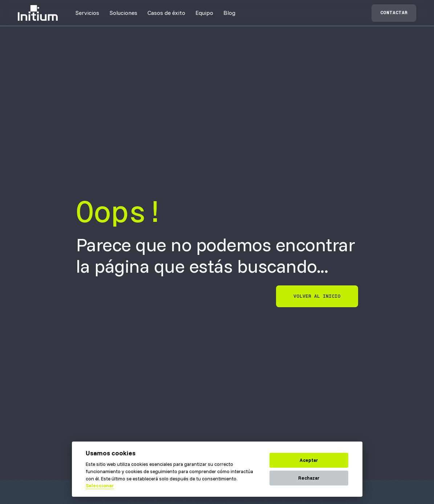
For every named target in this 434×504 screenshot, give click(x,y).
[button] (87, 13)
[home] (38, 13)
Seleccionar (100, 485)
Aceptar (309, 460)
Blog (229, 13)
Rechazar (309, 478)
